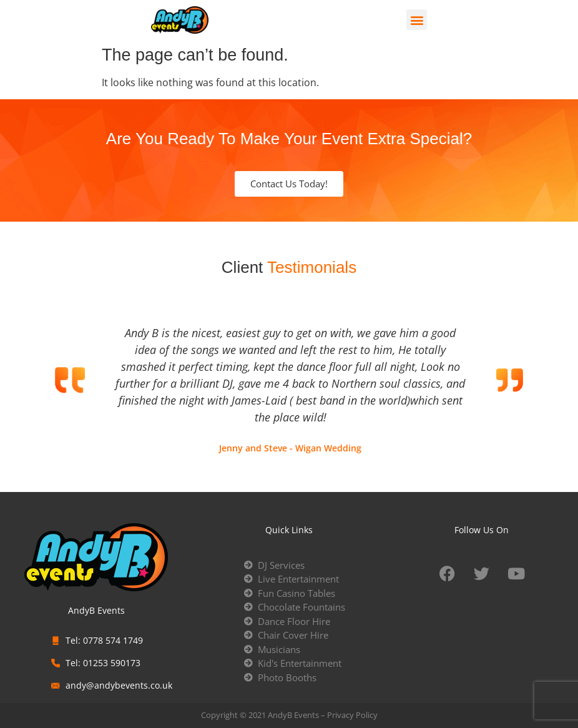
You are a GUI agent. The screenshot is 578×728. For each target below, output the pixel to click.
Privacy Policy (352, 715)
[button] (417, 20)
